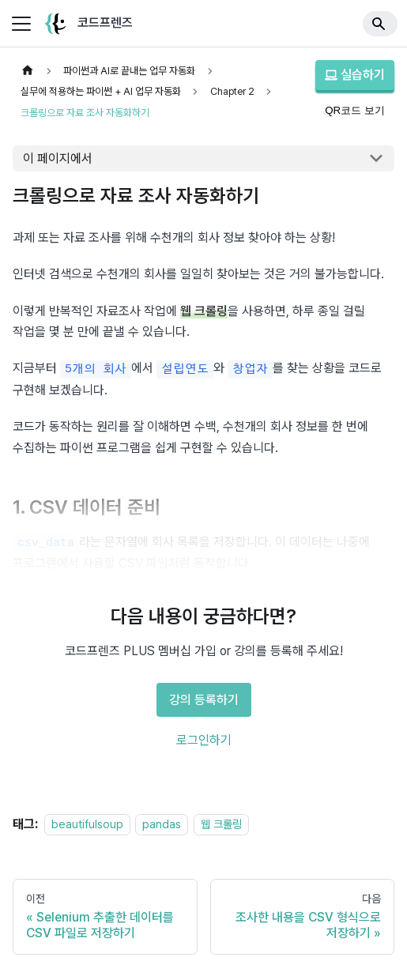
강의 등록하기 (204, 700)
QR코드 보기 (355, 110)
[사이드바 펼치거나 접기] (21, 24)
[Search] (380, 24)
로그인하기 (204, 740)
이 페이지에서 (58, 158)
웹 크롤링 (221, 824)
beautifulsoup (87, 824)
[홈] (28, 71)
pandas (162, 824)
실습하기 (355, 75)
